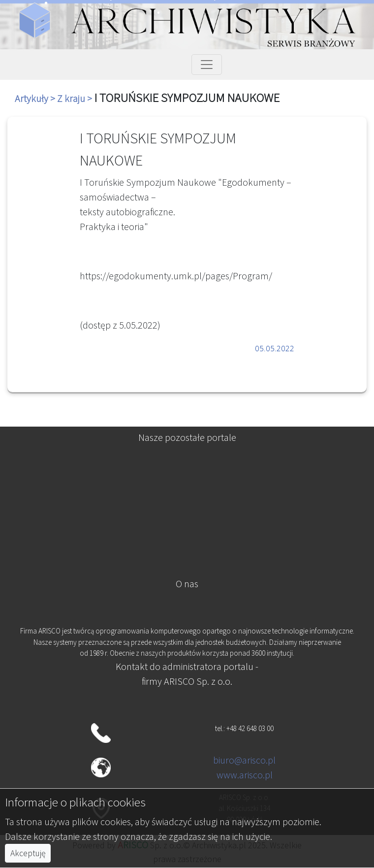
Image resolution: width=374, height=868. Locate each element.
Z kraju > (76, 98)
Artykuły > (36, 98)
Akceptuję (28, 853)
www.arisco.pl (245, 775)
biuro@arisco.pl (244, 760)
